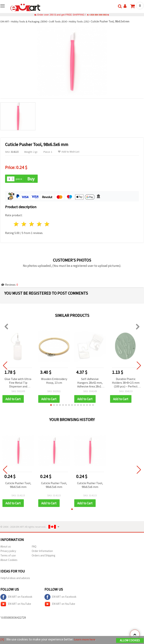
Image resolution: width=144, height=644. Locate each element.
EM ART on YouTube (16, 605)
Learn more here (86, 639)
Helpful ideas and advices (15, 579)
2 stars (24, 224)
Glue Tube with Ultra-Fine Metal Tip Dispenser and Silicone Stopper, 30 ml (18, 383)
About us (6, 547)
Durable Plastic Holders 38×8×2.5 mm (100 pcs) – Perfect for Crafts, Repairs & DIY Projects (126, 383)
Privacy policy (8, 551)
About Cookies (9, 560)
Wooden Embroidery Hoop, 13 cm (54, 381)
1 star (16, 224)
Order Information (42, 551)
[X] (2, 639)
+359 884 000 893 (98, 15)
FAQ (34, 547)
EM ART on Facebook (16, 598)
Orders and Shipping (43, 556)
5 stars (47, 224)
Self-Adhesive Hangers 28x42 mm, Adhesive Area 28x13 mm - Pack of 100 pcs (90, 383)
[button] (51, 405)
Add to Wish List (69, 152)
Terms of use (8, 556)
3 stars (32, 224)
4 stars (39, 224)
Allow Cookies (130, 641)
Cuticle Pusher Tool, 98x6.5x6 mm (18, 485)
